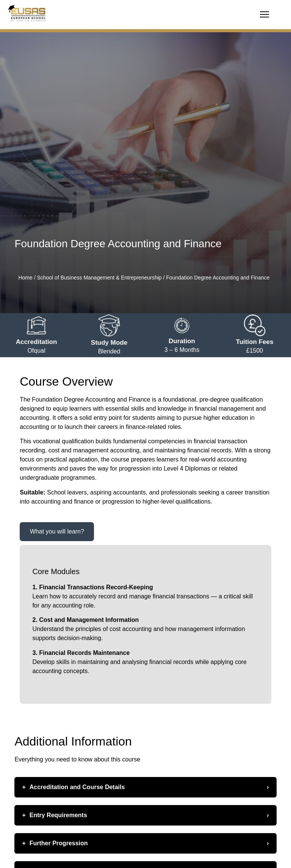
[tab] (57, 532)
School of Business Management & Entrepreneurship (99, 278)
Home (25, 278)
